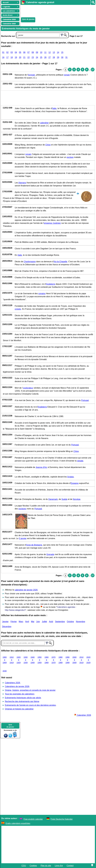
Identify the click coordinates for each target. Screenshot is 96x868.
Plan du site (46, 866)
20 (20, 57)
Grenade (50, 554)
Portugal (85, 400)
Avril (27, 622)
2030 (5, 671)
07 (29, 52)
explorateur (28, 388)
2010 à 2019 (81, 660)
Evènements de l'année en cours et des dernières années (30, 705)
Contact (70, 866)
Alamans (22, 183)
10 (41, 52)
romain (67, 75)
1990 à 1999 (67, 660)
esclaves (22, 509)
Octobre (70, 622)
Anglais (70, 477)
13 (54, 52)
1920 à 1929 (19, 660)
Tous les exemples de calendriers (20, 694)
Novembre (81, 622)
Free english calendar (33, 819)
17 (7, 57)
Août (51, 622)
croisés (18, 309)
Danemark (53, 499)
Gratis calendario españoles (18, 823)
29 (58, 57)
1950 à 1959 (40, 660)
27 (50, 57)
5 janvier (23, 538)
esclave (70, 157)
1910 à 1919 (12, 660)
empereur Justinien (52, 223)
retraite (80, 461)
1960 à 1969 (47, 660)
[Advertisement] (57, 11)
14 (58, 52)
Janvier (5, 622)
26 (45, 57)
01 (3, 52)
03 (12, 52)
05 (20, 52)
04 (16, 52)
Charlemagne (30, 262)
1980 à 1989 (60, 660)
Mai (33, 622)
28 (54, 57)
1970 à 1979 (53, 660)
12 (50, 52)
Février (14, 622)
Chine (48, 145)
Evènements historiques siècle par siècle (23, 698)
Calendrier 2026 (83, 715)
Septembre (60, 622)
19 (16, 57)
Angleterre (51, 284)
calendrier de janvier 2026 (26, 590)
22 (29, 57)
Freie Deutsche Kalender (62, 819)
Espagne (75, 483)
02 (7, 52)
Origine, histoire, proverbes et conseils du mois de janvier (30, 690)
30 (62, 57)
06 (24, 52)
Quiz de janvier (28, 19)
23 (33, 57)
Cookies (33, 866)
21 (24, 57)
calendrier (44, 123)
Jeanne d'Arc (41, 467)
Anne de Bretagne (34, 545)
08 (33, 52)
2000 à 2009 (74, 660)
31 (66, 57)
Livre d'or (59, 866)
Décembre (7, 627)
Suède (64, 499)
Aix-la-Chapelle (61, 262)
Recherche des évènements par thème (22, 701)
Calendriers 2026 (12, 683)
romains (42, 294)
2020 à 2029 (88, 660)
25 (41, 57)
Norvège (77, 499)
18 (12, 57)
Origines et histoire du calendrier (19, 709)
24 (37, 57)
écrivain (32, 75)
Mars (21, 622)
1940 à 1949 (33, 660)
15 (62, 52)
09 (37, 52)
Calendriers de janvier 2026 (17, 686)
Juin (38, 622)
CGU (24, 866)
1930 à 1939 (26, 660)
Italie (54, 108)
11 (45, 52)
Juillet (44, 622)
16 (3, 57)
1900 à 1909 (5, 660)
